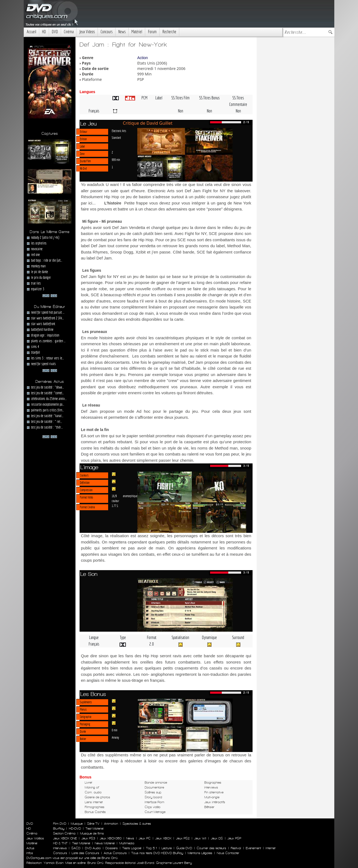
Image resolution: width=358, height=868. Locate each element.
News (122, 32)
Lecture (167, 848)
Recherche (169, 32)
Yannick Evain (54, 863)
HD (44, 32)
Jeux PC (145, 838)
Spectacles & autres (137, 824)
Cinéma (69, 32)
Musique (77, 824)
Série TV (93, 824)
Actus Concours (115, 853)
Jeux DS (217, 838)
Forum (152, 32)
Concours (107, 32)
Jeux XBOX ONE (65, 838)
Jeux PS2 (183, 838)
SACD (76, 848)
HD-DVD (75, 829)
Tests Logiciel (132, 848)
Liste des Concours (85, 853)
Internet (271, 848)
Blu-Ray (59, 829)
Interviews (60, 848)
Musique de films (92, 833)
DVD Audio (93, 848)
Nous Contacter (227, 853)
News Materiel (105, 843)
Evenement (253, 848)
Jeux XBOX (163, 838)
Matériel (137, 32)
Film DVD (60, 824)
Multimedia (127, 843)
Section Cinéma (64, 833)
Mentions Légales (200, 853)
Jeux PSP (234, 838)
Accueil (31, 32)
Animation (111, 824)
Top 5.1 (151, 848)
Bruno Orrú (95, 863)
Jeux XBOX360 (111, 838)
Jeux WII (200, 838)
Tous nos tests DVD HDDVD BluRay (157, 853)
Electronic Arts (119, 131)
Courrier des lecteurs (211, 848)
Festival (236, 848)
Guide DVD (184, 848)
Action (143, 58)
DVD (55, 32)
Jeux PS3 (88, 838)
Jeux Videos (87, 32)
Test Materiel (95, 829)
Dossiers (112, 848)
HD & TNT (60, 843)
